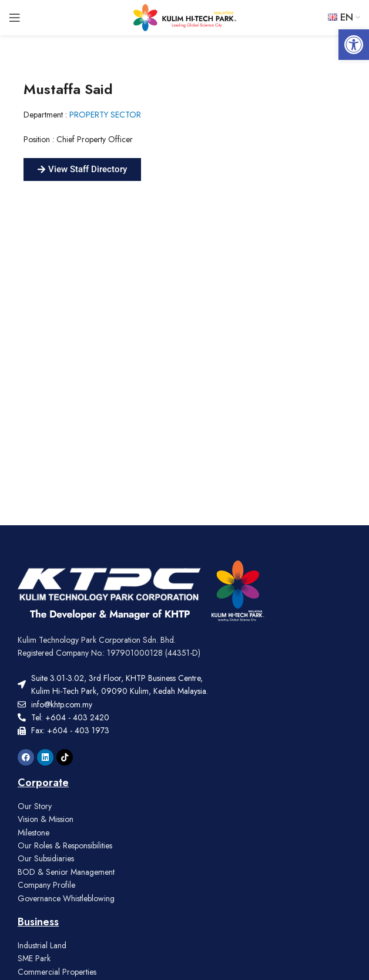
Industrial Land (42, 945)
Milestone (33, 833)
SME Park (34, 958)
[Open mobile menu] (15, 18)
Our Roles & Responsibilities (65, 845)
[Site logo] (185, 16)
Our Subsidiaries (46, 858)
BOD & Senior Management (66, 872)
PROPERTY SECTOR (105, 115)
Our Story (35, 806)
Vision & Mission (46, 819)
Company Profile (46, 885)
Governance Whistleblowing (66, 898)
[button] (354, 45)
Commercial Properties (57, 972)
